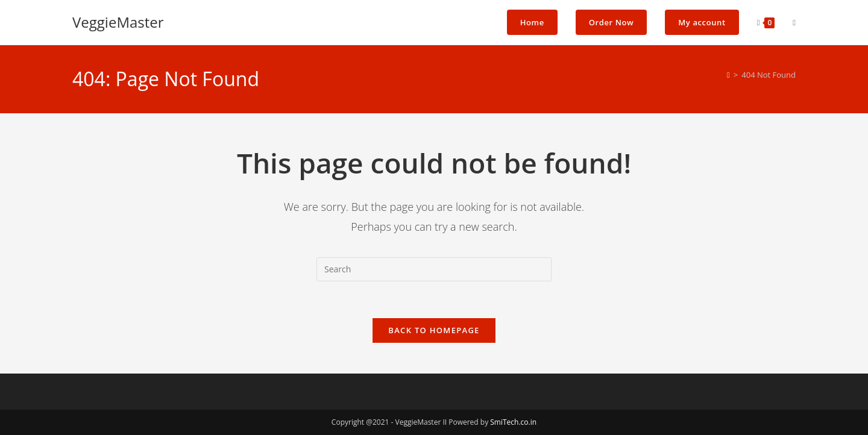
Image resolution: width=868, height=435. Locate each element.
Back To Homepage (434, 330)
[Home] (728, 75)
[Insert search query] (434, 269)
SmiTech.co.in (513, 422)
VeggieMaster (118, 22)
